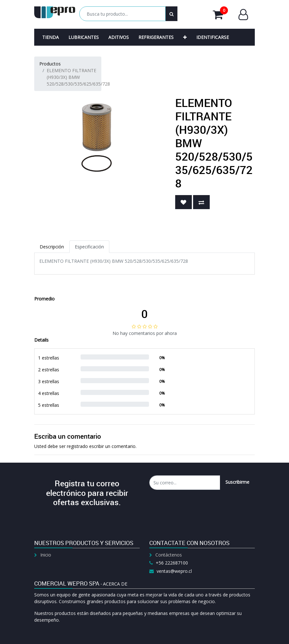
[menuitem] (51, 37)
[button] (185, 37)
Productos (50, 64)
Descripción (52, 247)
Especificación (89, 247)
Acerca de (115, 584)
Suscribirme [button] (237, 482)
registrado (77, 446)
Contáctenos (169, 555)
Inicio (46, 555)
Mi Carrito (220, 15)
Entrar (243, 15)
